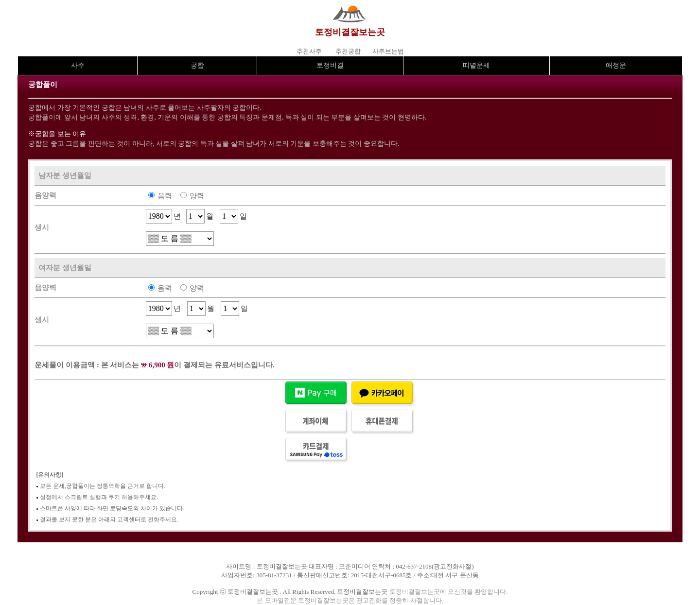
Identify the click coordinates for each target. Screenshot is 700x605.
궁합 (197, 65)
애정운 (616, 65)
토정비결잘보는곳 (350, 32)
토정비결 (330, 65)
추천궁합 (348, 51)
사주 (78, 65)
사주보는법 (388, 51)
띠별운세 (476, 65)
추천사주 (309, 51)
